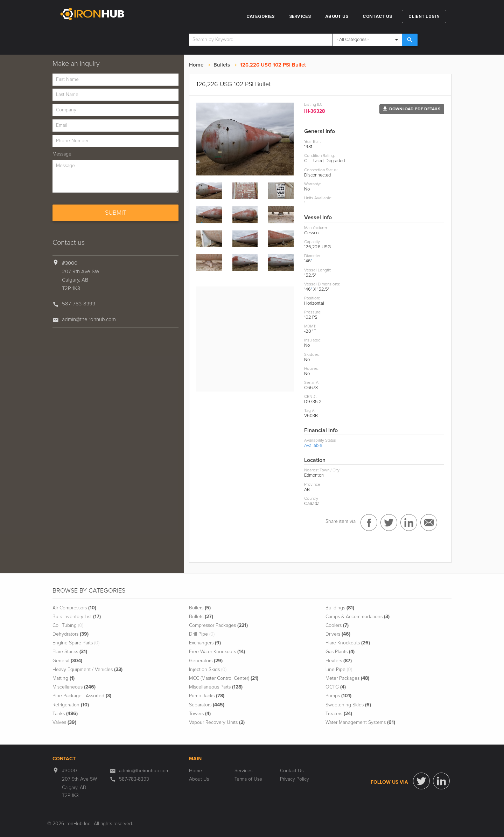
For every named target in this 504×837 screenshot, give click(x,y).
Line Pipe (339, 670)
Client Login (424, 16)
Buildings (340, 608)
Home (196, 65)
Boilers (200, 608)
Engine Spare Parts (76, 643)
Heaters (339, 661)
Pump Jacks (207, 696)
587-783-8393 (79, 304)
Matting (64, 678)
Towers (200, 714)
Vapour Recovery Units (217, 722)
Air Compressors (74, 608)
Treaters (339, 714)
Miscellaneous (74, 687)
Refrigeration (71, 705)
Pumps (338, 696)
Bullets (222, 65)
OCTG (336, 687)
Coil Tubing (68, 625)
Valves (64, 722)
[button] (412, 109)
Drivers (338, 634)
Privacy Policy (295, 779)
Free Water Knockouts (217, 652)
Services (300, 16)
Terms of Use (248, 779)
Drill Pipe (202, 634)
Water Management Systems (360, 722)
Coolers (337, 625)
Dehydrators (71, 634)
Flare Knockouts (348, 643)
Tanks (65, 714)
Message (62, 154)
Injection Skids (208, 670)
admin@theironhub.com (89, 320)
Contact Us (377, 16)
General (67, 661)
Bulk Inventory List (77, 617)
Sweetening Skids (348, 705)
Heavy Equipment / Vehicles (87, 670)
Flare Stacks (70, 652)
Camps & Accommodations (358, 617)
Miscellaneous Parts (216, 687)
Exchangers (205, 643)
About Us (337, 16)
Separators (207, 705)
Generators (206, 661)
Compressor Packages (218, 625)
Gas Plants (340, 652)
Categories (261, 16)
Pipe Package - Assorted (82, 696)
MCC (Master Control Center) (224, 678)
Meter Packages (347, 678)
